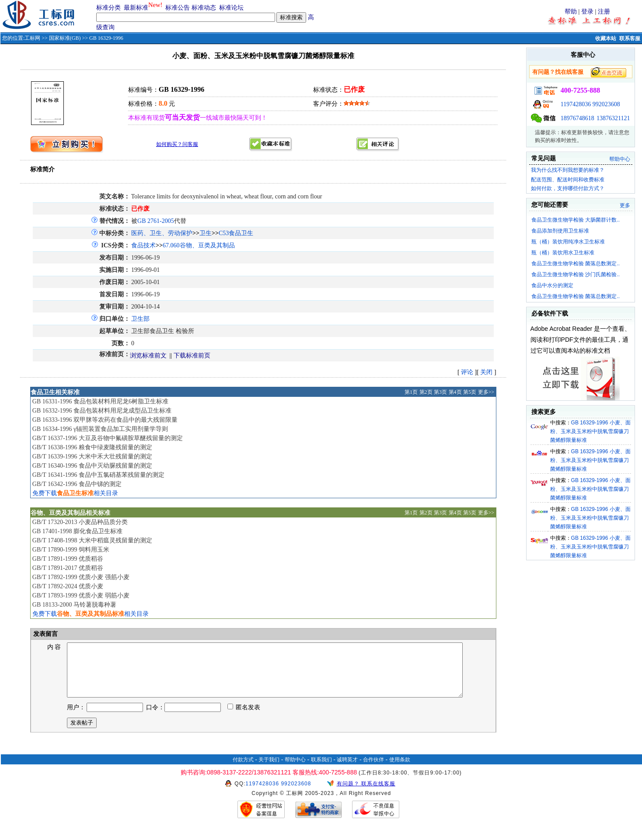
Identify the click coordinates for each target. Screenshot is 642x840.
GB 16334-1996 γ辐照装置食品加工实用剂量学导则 (100, 429)
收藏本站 (606, 38)
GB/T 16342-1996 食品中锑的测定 (77, 484)
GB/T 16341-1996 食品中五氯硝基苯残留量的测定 (98, 475)
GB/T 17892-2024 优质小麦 (68, 586)
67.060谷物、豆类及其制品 (199, 245)
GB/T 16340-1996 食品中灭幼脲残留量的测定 (92, 466)
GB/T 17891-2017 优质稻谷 (68, 568)
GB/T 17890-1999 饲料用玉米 (71, 550)
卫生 (206, 233)
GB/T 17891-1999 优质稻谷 (68, 559)
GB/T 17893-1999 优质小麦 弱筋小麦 (81, 595)
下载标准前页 (192, 356)
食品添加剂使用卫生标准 (560, 231)
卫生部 (140, 319)
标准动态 (204, 8)
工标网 (32, 38)
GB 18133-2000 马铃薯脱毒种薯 (74, 605)
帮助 (571, 12)
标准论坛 (231, 8)
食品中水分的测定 (552, 285)
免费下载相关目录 (75, 493)
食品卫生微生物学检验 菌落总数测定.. (576, 264)
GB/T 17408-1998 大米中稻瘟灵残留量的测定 (92, 540)
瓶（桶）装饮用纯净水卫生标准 (568, 242)
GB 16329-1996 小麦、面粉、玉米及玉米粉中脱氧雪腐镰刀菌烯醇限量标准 (590, 431)
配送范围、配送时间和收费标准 (568, 180)
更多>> (486, 392)
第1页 (411, 392)
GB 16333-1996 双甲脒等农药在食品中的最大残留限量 (105, 420)
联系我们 (321, 770)
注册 (604, 12)
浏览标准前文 (148, 356)
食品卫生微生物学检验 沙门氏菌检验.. (576, 274)
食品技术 (143, 245)
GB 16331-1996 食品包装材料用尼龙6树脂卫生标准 (100, 401)
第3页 (440, 392)
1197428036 (576, 104)
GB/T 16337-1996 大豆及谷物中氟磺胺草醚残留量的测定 (108, 438)
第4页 (455, 392)
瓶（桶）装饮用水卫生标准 (563, 253)
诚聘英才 (347, 770)
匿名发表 (244, 718)
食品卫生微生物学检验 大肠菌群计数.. (576, 220)
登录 (587, 12)
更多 (625, 205)
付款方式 (243, 770)
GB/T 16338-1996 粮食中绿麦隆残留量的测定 (92, 447)
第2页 (426, 392)
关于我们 (269, 770)
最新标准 (136, 8)
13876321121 (613, 118)
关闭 (486, 372)
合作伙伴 (373, 770)
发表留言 (45, 634)
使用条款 (400, 770)
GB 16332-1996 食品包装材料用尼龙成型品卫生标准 (102, 411)
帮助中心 (620, 159)
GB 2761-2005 (156, 221)
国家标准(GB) (65, 38)
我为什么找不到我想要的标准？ (568, 170)
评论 (467, 372)
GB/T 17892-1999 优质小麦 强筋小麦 (81, 577)
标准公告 (178, 8)
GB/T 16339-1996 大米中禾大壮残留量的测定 (92, 456)
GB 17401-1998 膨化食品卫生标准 (77, 531)
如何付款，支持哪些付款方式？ (568, 188)
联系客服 (630, 38)
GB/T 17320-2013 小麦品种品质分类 (80, 522)
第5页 (470, 392)
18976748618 (577, 118)
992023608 (606, 104)
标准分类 (108, 8)
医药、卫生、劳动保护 (162, 233)
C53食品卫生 (236, 233)
